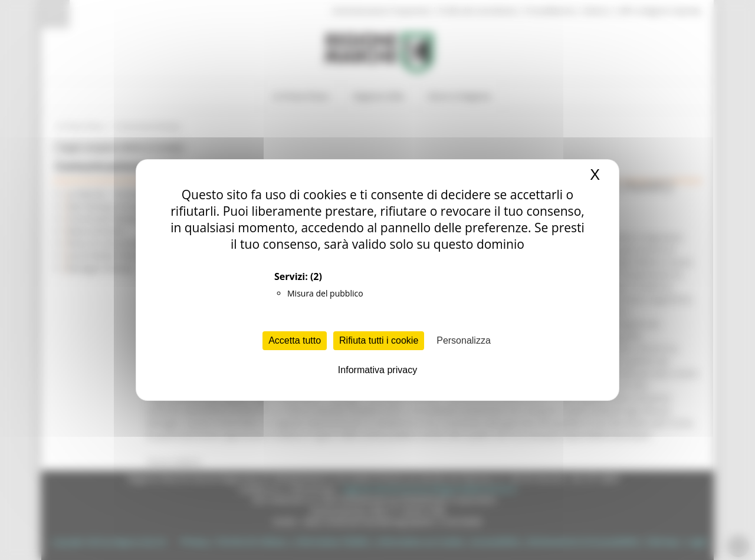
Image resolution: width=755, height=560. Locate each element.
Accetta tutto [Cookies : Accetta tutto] (295, 340)
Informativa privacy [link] (377, 370)
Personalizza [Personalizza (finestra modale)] (464, 340)
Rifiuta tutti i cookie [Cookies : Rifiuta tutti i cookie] (379, 340)
